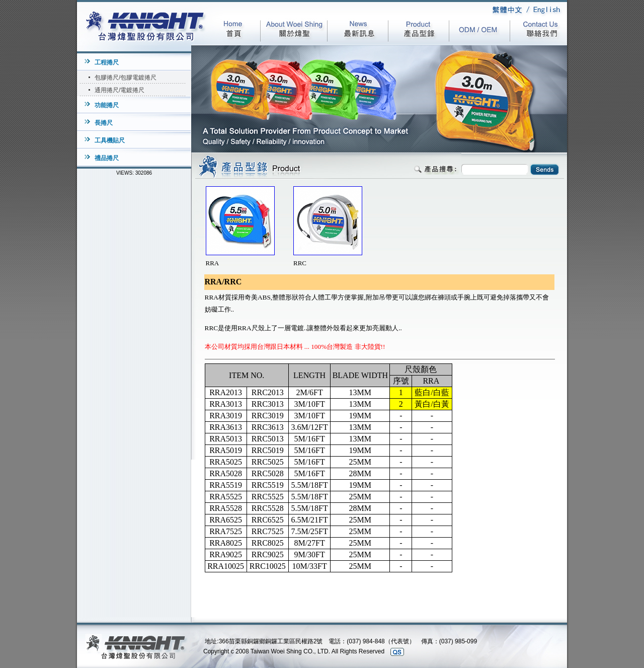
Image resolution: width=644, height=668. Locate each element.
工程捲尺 (107, 62)
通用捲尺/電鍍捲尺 (119, 90)
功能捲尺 (107, 105)
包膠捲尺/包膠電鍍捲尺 (126, 78)
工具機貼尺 (110, 140)
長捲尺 (104, 123)
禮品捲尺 (107, 158)
